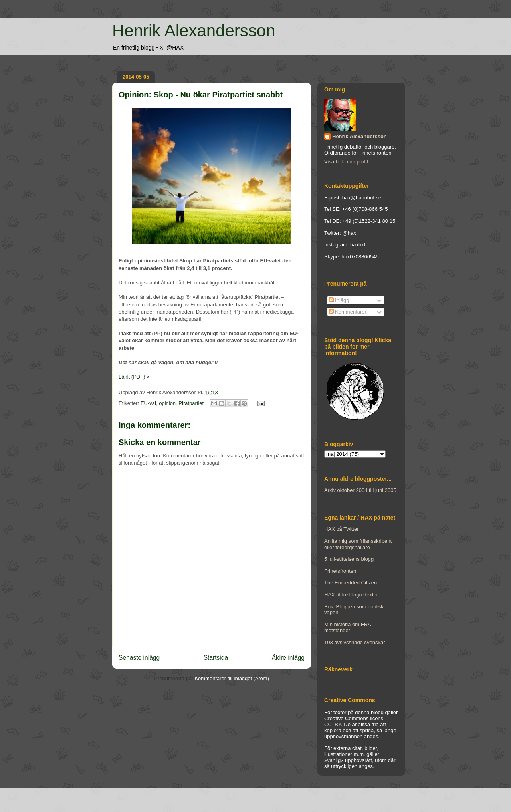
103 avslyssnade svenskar (355, 642)
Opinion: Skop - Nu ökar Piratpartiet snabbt (201, 95)
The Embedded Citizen (351, 583)
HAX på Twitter (341, 529)
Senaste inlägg (139, 658)
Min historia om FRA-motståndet (349, 628)
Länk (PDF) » (134, 377)
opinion (167, 403)
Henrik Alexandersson (194, 31)
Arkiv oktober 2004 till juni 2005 (360, 490)
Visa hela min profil (346, 162)
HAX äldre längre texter (351, 595)
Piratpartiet (191, 403)
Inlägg (339, 300)
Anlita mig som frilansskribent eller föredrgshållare (358, 544)
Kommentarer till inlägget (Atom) (232, 678)
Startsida (216, 658)
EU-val (148, 403)
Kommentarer (348, 312)
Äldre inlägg (288, 658)
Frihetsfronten (340, 571)
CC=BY (333, 724)
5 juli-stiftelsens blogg (349, 559)
